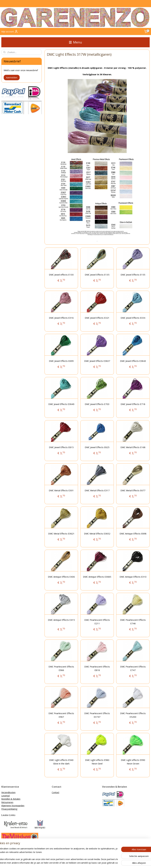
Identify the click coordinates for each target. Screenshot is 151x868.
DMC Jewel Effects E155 (133, 275)
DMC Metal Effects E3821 (61, 534)
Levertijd (5, 796)
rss (60, 863)
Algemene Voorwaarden (13, 806)
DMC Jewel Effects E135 (97, 275)
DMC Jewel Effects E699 (61, 361)
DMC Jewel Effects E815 (61, 447)
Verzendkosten (8, 792)
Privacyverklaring (9, 809)
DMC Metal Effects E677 (133, 491)
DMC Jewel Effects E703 (97, 404)
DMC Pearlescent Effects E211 (97, 622)
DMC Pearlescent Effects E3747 (97, 715)
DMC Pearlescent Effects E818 (97, 668)
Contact (56, 792)
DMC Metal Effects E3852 (97, 534)
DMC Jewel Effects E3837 (97, 361)
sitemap (54, 863)
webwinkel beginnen (90, 863)
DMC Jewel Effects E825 (97, 447)
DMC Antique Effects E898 (133, 534)
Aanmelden (12, 77)
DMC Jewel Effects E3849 (61, 404)
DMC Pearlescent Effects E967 (61, 715)
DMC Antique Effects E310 (133, 577)
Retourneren (7, 802)
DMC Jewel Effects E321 (97, 318)
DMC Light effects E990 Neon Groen (133, 762)
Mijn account (10, 31)
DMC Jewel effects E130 (61, 275)
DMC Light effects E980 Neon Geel (97, 762)
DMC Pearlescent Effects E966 (61, 668)
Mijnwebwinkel (116, 863)
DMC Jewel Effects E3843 (133, 361)
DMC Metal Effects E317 (97, 491)
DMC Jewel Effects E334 (133, 318)
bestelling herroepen (71, 863)
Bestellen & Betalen (11, 799)
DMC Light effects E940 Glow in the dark (61, 762)
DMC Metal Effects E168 (133, 447)
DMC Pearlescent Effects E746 (133, 622)
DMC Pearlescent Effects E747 (133, 668)
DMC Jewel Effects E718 (133, 404)
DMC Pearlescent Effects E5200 (133, 715)
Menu (75, 42)
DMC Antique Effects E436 (61, 577)
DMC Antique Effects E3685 (97, 577)
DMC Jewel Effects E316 (61, 318)
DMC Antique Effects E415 (61, 620)
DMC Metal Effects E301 (61, 491)
